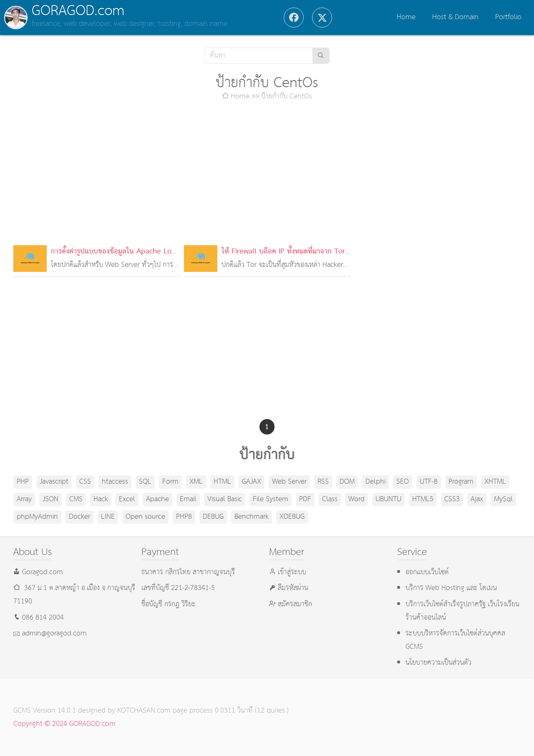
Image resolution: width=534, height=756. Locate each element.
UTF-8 (429, 482)
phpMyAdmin (37, 517)
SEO (403, 482)
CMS (76, 499)
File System (271, 499)
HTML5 (423, 499)
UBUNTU (388, 499)
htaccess (115, 482)
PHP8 (184, 517)
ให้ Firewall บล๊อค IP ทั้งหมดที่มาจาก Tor (283, 252)
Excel (127, 499)
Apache (157, 499)
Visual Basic (225, 499)
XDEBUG (292, 517)
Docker (79, 517)
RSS (323, 482)
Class (330, 499)
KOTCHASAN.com (144, 711)
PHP (23, 482)
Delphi (375, 482)
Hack (101, 499)
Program (461, 482)
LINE (108, 517)
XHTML (495, 482)
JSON (50, 499)
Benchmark (252, 517)
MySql (503, 499)
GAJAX (252, 482)
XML (196, 482)
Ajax (477, 499)
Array (24, 499)
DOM (347, 482)
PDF (305, 499)
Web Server (289, 482)
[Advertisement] (267, 174)
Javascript (54, 482)
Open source (145, 517)
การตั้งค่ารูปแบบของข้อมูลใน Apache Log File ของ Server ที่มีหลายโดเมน (113, 258)
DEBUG (213, 517)
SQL (145, 482)
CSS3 (452, 499)
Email (188, 499)
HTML (222, 482)
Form (170, 482)
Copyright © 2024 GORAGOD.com (64, 724)
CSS (85, 482)
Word (356, 499)
